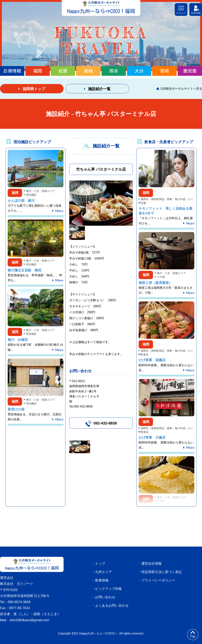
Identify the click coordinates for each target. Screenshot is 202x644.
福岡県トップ (34, 89)
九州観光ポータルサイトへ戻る (181, 89)
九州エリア (103, 572)
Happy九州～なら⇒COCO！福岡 (101, 11)
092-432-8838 (105, 423)
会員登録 (196, 10)
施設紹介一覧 (99, 89)
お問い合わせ (105, 597)
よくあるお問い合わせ (112, 606)
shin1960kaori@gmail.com (29, 620)
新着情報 (102, 580)
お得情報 (12, 71)
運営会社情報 (151, 564)
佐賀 (63, 71)
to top (193, 635)
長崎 (88, 71)
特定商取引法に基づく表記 (162, 572)
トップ (100, 564)
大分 (139, 71)
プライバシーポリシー (158, 580)
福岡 (38, 71)
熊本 (114, 71)
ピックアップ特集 (108, 589)
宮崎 (164, 71)
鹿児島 (190, 71)
